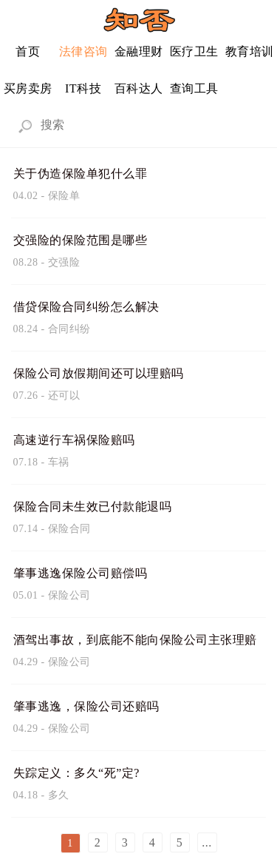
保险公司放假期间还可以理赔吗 (99, 373)
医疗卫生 (194, 51)
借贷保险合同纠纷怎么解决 (86, 307)
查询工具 (194, 88)
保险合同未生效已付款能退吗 (93, 507)
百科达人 (139, 88)
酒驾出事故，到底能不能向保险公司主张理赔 (135, 640)
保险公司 (69, 595)
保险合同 (69, 529)
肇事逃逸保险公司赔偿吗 (81, 573)
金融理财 (139, 51)
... (207, 842)
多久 (59, 795)
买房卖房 (28, 88)
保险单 (64, 196)
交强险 (64, 262)
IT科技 (83, 88)
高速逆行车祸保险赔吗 (74, 440)
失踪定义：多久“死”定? (76, 773)
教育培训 (250, 51)
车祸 (59, 462)
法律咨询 (83, 51)
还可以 (64, 396)
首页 (28, 51)
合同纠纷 (69, 329)
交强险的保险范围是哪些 (81, 240)
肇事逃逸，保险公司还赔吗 (86, 706)
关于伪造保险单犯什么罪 (81, 174)
